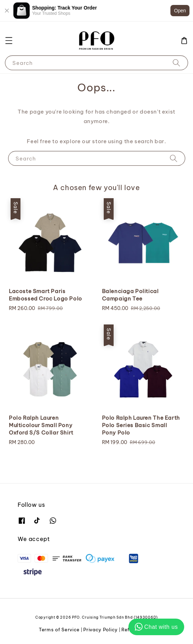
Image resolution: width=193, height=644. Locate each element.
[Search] (176, 63)
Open (180, 11)
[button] (9, 41)
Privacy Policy (101, 630)
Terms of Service (59, 630)
